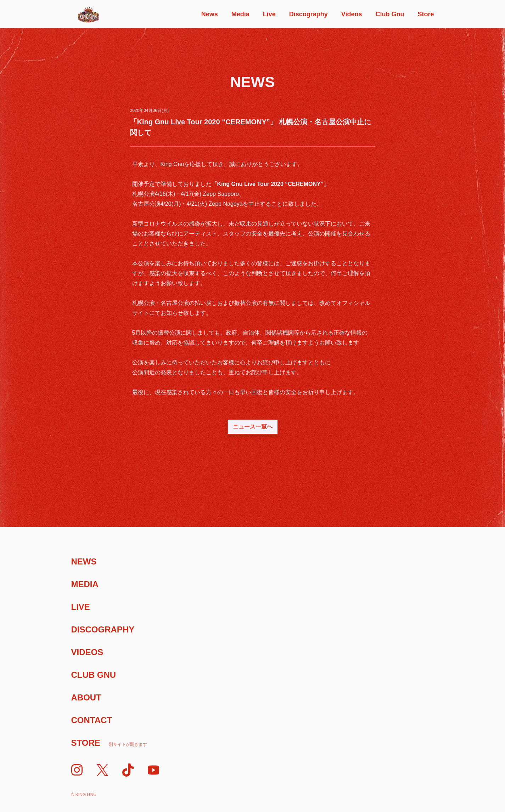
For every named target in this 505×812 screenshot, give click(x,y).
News (210, 14)
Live (269, 14)
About (86, 697)
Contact (92, 720)
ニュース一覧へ (253, 427)
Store (426, 14)
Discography (308, 14)
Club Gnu (390, 14)
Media (240, 14)
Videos (352, 14)
